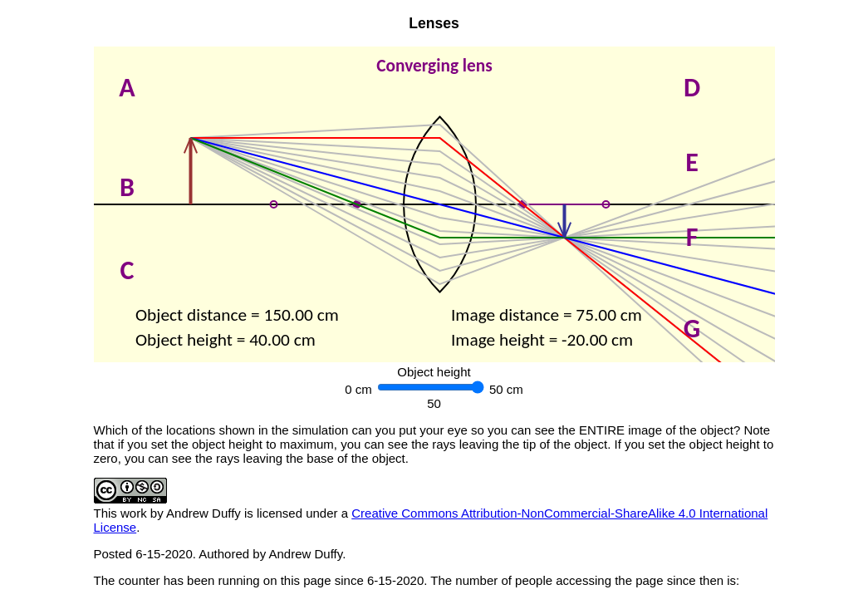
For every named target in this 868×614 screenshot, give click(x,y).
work (134, 513)
